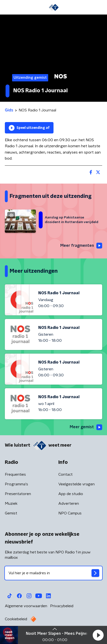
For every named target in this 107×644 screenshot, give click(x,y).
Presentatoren (18, 494)
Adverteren (69, 504)
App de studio (71, 494)
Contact (65, 474)
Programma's (16, 484)
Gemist (11, 513)
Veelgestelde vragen (76, 484)
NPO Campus (70, 513)
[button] (98, 635)
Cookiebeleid (16, 619)
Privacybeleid (62, 606)
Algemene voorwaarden (26, 606)
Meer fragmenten (81, 246)
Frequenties (15, 474)
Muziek (11, 504)
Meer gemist (86, 427)
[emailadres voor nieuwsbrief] (53, 573)
